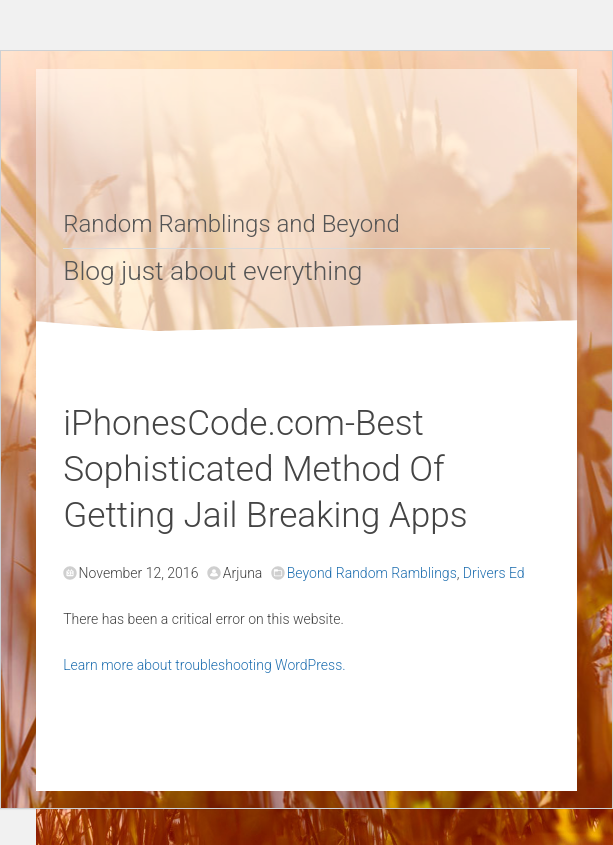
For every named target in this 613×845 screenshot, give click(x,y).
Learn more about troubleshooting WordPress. (204, 665)
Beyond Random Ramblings (372, 573)
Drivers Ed (494, 573)
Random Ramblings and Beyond (231, 224)
